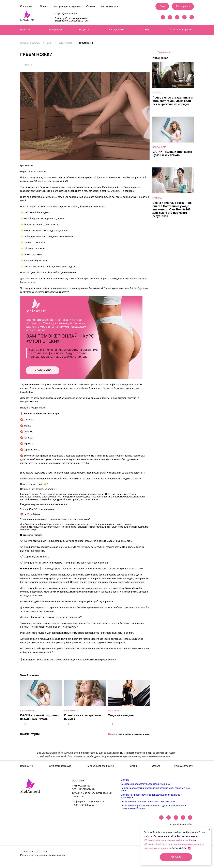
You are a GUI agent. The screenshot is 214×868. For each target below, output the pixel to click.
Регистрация (183, 6)
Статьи (147, 30)
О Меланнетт (27, 6)
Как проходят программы (67, 6)
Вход (162, 6)
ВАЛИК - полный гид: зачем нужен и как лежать (40, 717)
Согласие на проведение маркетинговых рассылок (148, 802)
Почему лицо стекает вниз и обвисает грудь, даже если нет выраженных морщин (173, 101)
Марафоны (26, 30)
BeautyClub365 (117, 30)
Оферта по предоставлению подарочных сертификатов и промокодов (151, 796)
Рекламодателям (183, 766)
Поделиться (164, 52)
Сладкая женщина (121, 715)
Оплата (44, 6)
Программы (56, 30)
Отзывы (90, 6)
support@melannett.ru (66, 14)
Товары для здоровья (180, 30)
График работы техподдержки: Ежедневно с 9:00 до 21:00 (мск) (72, 20)
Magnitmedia (58, 855)
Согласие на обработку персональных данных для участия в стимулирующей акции (153, 807)
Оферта (125, 780)
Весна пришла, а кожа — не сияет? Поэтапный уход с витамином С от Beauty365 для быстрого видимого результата (172, 209)
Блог (50, 43)
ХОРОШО (176, 857)
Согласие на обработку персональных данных (145, 784)
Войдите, (113, 734)
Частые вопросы (109, 6)
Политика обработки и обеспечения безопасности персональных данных (155, 789)
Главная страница (30, 43)
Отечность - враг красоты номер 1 (82, 717)
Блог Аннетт (67, 43)
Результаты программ (59, 766)
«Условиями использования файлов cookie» (169, 840)
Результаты (85, 30)
